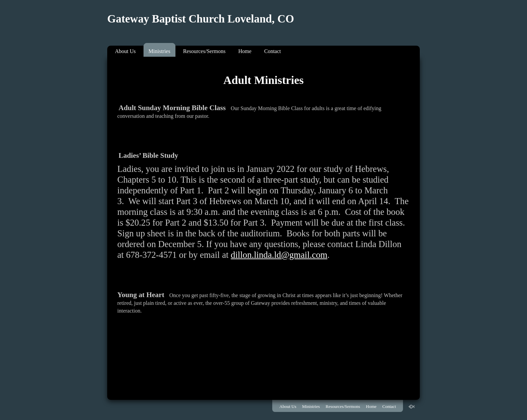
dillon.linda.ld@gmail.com (279, 255)
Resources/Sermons (204, 51)
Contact (273, 51)
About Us (125, 51)
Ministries (159, 51)
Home (245, 51)
